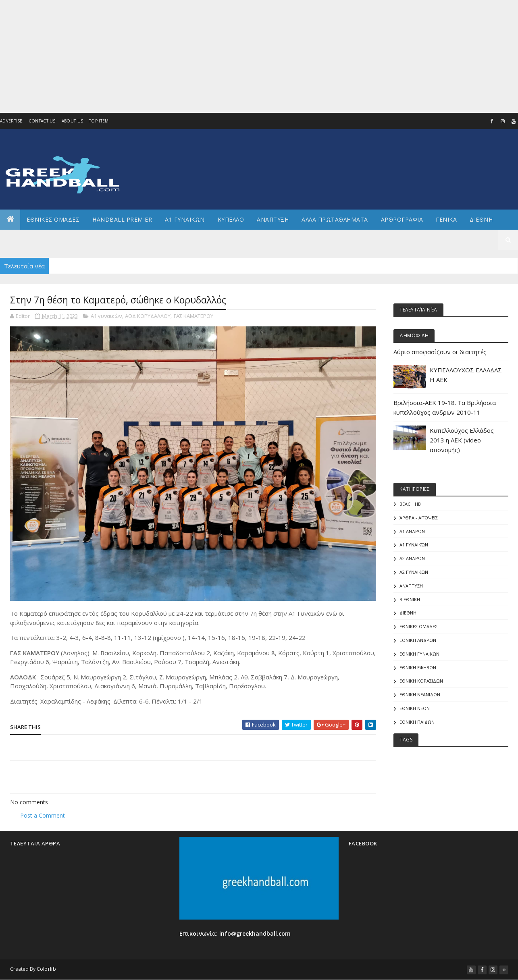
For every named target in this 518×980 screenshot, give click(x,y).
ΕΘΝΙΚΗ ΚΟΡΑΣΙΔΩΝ (421, 681)
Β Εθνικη (410, 599)
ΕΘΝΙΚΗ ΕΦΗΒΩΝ (418, 668)
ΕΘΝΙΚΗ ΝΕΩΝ (415, 708)
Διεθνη (481, 219)
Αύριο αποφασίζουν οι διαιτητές (440, 352)
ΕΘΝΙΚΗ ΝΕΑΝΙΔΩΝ (420, 695)
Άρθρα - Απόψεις (419, 518)
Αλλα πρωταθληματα (335, 219)
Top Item (99, 121)
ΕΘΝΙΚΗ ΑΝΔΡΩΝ (418, 640)
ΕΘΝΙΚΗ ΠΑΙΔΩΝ (417, 722)
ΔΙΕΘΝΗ (408, 613)
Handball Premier (122, 219)
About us (72, 121)
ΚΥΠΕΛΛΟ (231, 219)
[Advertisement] (231, 56)
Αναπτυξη (273, 219)
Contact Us (42, 121)
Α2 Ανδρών (412, 558)
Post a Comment (43, 815)
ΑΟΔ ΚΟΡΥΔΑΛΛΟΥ (148, 316)
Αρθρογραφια (402, 219)
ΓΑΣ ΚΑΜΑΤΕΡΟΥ (193, 316)
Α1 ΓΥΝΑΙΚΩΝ (185, 219)
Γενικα (446, 219)
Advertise (11, 121)
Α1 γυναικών (106, 316)
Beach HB (410, 504)
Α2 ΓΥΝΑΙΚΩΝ (414, 572)
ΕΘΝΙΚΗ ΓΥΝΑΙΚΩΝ (419, 654)
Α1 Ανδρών (412, 531)
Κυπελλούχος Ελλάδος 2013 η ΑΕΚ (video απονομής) (462, 440)
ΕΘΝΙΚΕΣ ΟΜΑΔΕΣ (53, 219)
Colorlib (46, 969)
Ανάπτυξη (411, 586)
